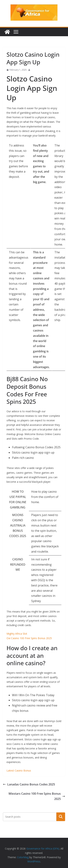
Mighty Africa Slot (17, 634)
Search (61, 817)
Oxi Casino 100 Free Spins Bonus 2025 (29, 638)
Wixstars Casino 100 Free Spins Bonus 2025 (37, 796)
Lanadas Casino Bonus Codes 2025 (29, 784)
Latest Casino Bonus (19, 770)
